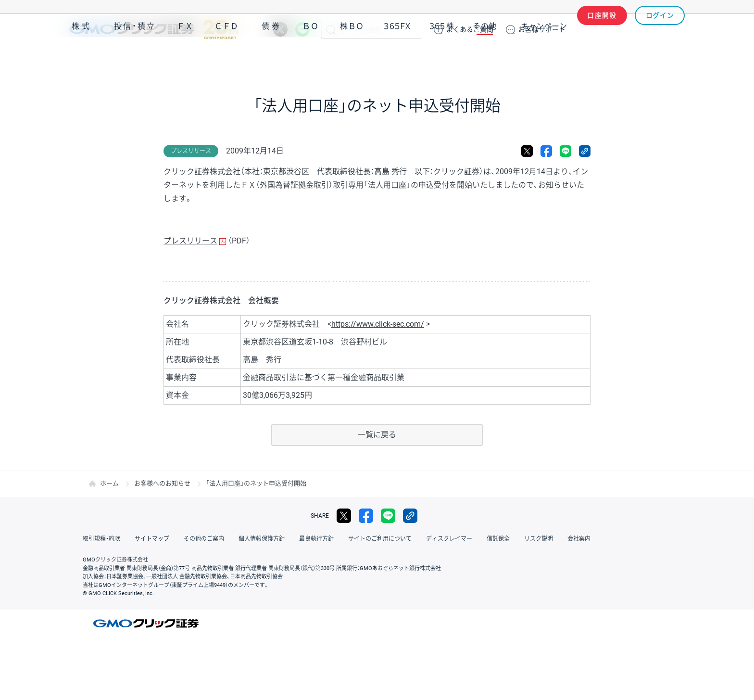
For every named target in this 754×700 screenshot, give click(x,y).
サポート (542, 29)
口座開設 (602, 29)
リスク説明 (539, 539)
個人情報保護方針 (262, 539)
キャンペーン (544, 57)
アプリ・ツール (612, 57)
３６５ (442, 57)
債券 (272, 57)
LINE (302, 29)
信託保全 (498, 539)
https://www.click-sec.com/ (378, 324)
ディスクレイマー (449, 539)
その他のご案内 (204, 539)
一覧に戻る (377, 435)
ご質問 (470, 29)
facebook (546, 151)
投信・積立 (135, 57)
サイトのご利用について (380, 539)
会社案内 (579, 539)
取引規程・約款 (101, 539)
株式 (82, 57)
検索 (331, 29)
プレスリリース (190, 241)
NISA (673, 57)
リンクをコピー (585, 151)
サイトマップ (152, 539)
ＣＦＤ (226, 57)
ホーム (109, 483)
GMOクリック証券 (153, 29)
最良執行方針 (316, 539)
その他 (485, 57)
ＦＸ (185, 57)
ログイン (660, 29)
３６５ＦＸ (397, 57)
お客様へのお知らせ (162, 483)
